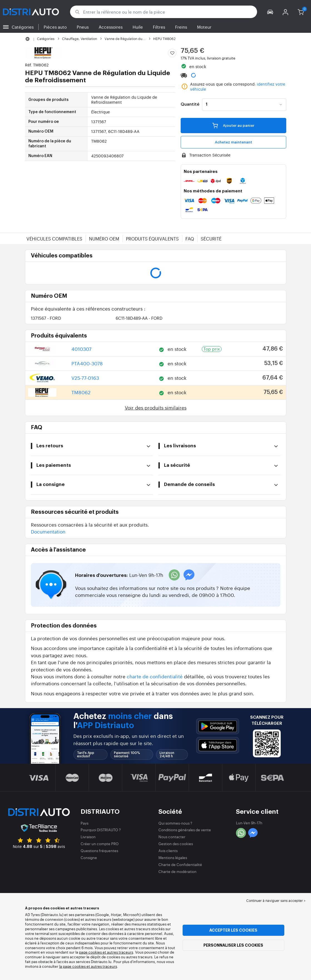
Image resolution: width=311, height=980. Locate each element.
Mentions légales (173, 858)
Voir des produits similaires (156, 407)
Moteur (204, 27)
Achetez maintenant (233, 142)
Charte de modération (177, 871)
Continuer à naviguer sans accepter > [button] (276, 900)
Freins (181, 27)
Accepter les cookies (233, 930)
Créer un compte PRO (100, 844)
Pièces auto (55, 27)
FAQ (190, 239)
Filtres (159, 27)
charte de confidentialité (155, 676)
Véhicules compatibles (54, 239)
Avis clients (168, 851)
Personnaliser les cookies (233, 945)
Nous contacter (172, 837)
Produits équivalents (152, 239)
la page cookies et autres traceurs (88, 966)
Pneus (83, 27)
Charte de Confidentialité (180, 864)
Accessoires (111, 27)
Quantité (190, 105)
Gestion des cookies (176, 844)
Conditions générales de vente (185, 830)
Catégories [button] (23, 27)
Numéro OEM (104, 239)
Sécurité (211, 239)
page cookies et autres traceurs (106, 952)
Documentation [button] (48, 531)
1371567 (46, 318)
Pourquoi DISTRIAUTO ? (101, 830)
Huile (138, 27)
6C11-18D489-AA (139, 318)
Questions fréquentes (99, 851)
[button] (270, 12)
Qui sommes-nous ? (175, 823)
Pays (84, 823)
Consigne (89, 858)
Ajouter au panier (233, 125)
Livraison (88, 837)
